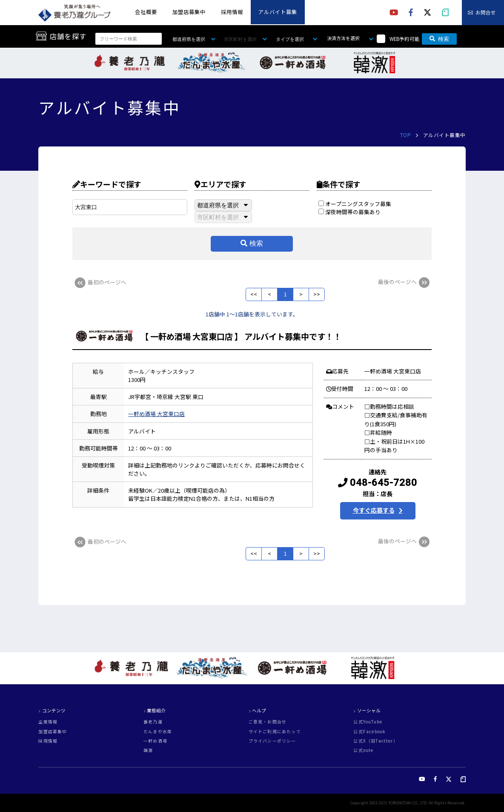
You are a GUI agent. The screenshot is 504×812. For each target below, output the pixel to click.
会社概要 (146, 12)
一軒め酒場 (155, 741)
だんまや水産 (158, 732)
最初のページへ (99, 282)
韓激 (148, 751)
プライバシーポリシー (272, 741)
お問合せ (486, 13)
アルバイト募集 (278, 12)
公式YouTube (368, 722)
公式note (363, 751)
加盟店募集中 (189, 12)
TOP (405, 135)
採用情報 (232, 12)
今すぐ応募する (374, 510)
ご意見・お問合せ (268, 722)
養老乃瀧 (153, 722)
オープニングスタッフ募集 (355, 204)
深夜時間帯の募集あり (349, 212)
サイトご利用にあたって (275, 732)
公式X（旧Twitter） (375, 741)
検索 (439, 39)
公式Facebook (369, 732)
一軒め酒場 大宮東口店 (156, 414)
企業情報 (48, 722)
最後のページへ (405, 282)
